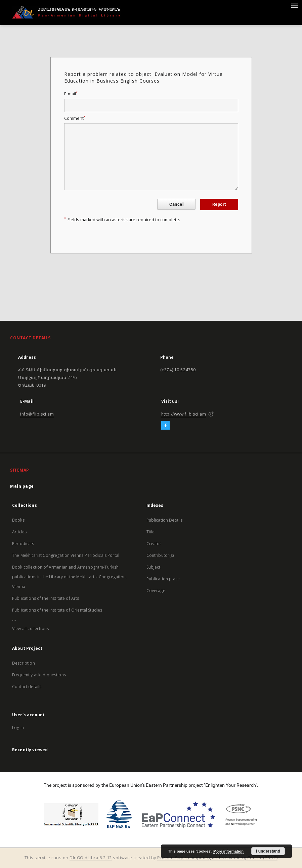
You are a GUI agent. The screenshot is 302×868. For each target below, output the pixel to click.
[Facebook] (165, 426)
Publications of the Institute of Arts (46, 598)
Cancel (176, 204)
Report (219, 204)
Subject (154, 567)
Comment (75, 118)
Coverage (156, 591)
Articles (19, 532)
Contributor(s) (160, 555)
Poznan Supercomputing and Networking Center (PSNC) (217, 858)
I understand (268, 851)
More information (228, 851)
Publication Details (165, 520)
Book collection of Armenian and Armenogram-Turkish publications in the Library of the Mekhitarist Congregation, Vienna (69, 577)
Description (24, 663)
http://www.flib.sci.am (184, 414)
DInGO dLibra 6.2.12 (91, 858)
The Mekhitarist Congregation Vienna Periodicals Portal (66, 555)
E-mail (71, 94)
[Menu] (294, 5)
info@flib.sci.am (37, 414)
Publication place (163, 579)
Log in (18, 728)
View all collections (30, 629)
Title (151, 532)
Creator (154, 544)
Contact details (27, 687)
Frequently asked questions (39, 675)
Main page (22, 486)
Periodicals (23, 544)
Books (18, 520)
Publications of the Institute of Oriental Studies (57, 610)
